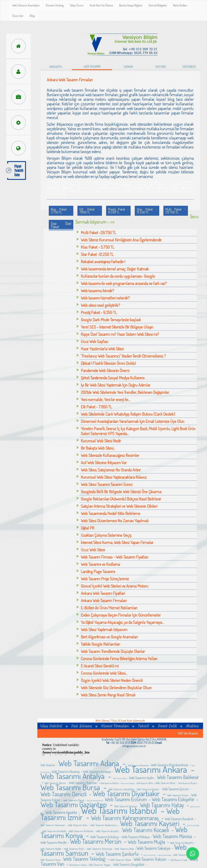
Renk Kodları (180, 5)
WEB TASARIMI (92, 66)
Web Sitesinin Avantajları (26, 5)
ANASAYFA (56, 67)
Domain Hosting (55, 5)
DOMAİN (128, 67)
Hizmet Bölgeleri (158, 5)
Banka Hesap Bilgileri (131, 5)
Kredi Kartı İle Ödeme (101, 5)
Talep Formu (77, 5)
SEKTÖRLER (189, 67)
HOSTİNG (161, 67)
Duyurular (18, 16)
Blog (32, 16)
